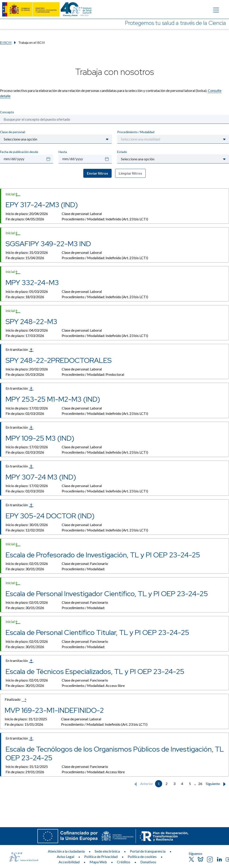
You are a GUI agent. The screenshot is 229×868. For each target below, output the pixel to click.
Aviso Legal (65, 857)
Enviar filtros (97, 173)
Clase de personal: (13, 132)
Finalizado (16, 700)
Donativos (148, 862)
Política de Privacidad (101, 857)
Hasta (63, 152)
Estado (122, 152)
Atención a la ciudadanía (66, 851)
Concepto (7, 112)
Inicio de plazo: (27, 214)
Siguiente (217, 784)
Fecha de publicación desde (19, 152)
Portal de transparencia (148, 851)
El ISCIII (6, 42)
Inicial (13, 194)
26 (200, 784)
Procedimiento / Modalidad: (105, 219)
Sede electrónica (107, 851)
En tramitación (20, 350)
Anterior (143, 784)
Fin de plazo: (25, 219)
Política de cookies (142, 857)
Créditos (124, 862)
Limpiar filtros (130, 173)
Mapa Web (98, 862)
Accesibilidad (69, 862)
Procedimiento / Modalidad (136, 132)
